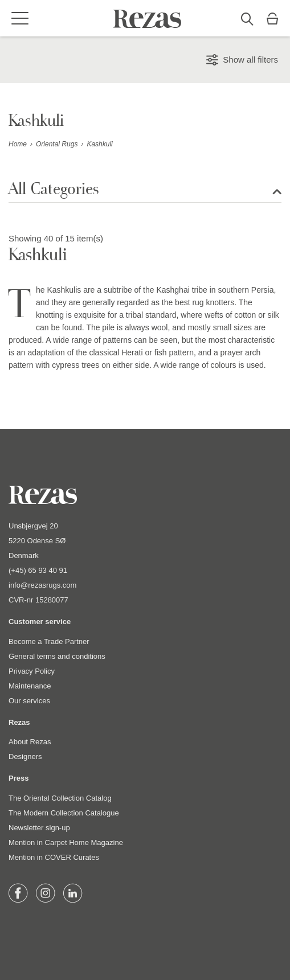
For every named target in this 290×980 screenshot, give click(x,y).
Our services (29, 701)
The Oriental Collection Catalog (60, 798)
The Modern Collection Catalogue (64, 813)
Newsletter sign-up (39, 828)
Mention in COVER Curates (54, 857)
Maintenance (30, 686)
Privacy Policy (32, 671)
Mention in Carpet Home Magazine (66, 842)
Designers (25, 756)
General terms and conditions (57, 656)
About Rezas (30, 742)
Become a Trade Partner (49, 641)
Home (18, 144)
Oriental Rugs (57, 144)
